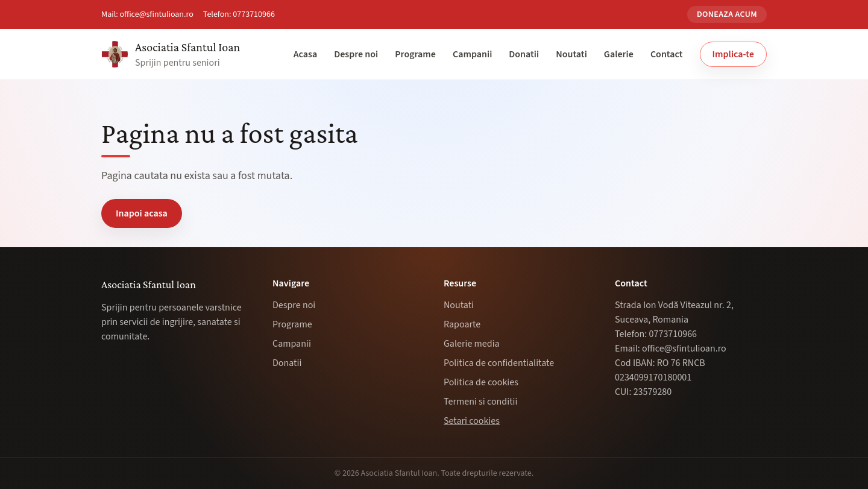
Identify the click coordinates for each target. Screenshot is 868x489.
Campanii (472, 54)
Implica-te (733, 54)
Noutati (571, 54)
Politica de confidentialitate (499, 363)
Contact (667, 54)
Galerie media (472, 344)
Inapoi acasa (142, 213)
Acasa (306, 54)
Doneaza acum (727, 14)
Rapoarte (462, 324)
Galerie (619, 54)
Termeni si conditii (480, 402)
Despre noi (356, 54)
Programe (415, 54)
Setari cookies (472, 421)
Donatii (524, 54)
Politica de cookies (481, 382)
